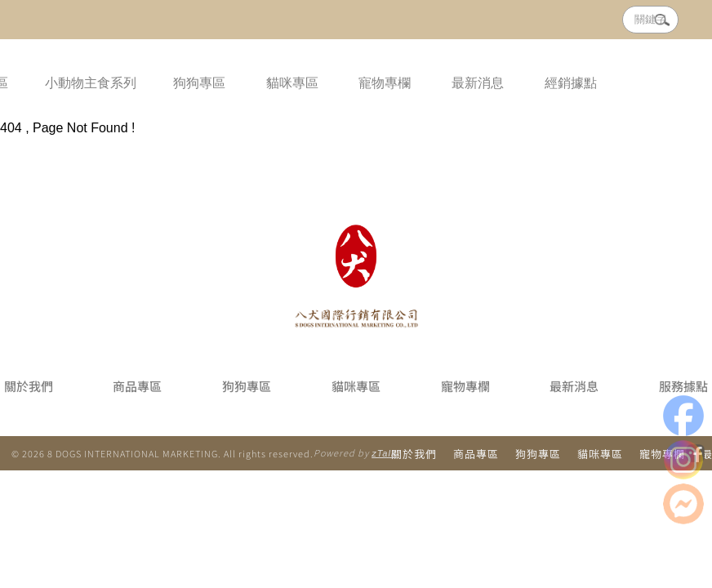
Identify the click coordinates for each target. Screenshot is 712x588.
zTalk (384, 453)
